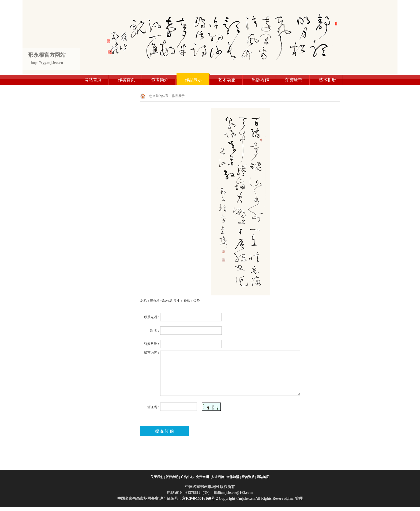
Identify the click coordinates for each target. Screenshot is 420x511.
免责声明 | (203, 477)
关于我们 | (158, 477)
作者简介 (160, 80)
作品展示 (193, 80)
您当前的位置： (160, 96)
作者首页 (126, 80)
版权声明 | (173, 477)
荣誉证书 (294, 80)
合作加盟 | (234, 477)
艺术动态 (227, 80)
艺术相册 (327, 80)
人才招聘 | (218, 477)
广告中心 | (188, 477)
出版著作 (260, 80)
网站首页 (93, 80)
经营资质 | (249, 477)
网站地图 (263, 477)
